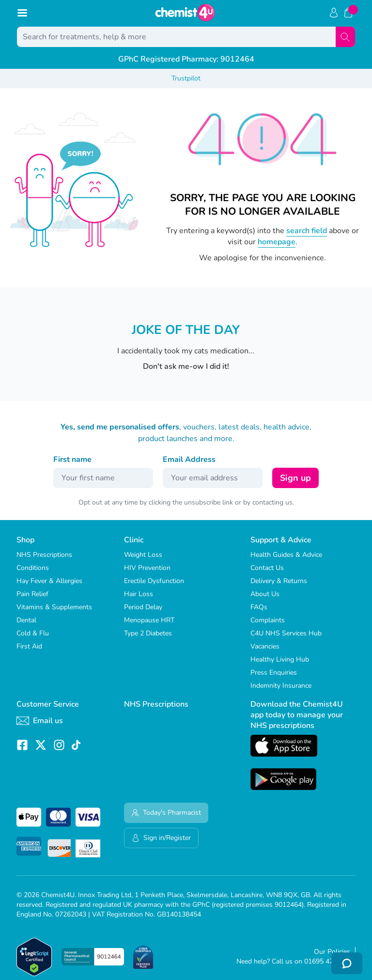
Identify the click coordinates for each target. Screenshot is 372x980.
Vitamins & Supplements (54, 607)
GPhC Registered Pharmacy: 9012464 (186, 59)
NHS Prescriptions (44, 555)
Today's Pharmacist (166, 813)
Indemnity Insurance (281, 686)
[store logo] (185, 13)
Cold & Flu (33, 633)
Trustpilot (186, 78)
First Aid (29, 646)
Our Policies (332, 952)
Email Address (189, 459)
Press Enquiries (274, 672)
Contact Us (267, 568)
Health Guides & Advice (286, 555)
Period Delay (143, 607)
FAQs (259, 607)
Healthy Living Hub (280, 659)
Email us (40, 721)
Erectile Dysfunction (154, 581)
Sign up (295, 478)
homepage (277, 242)
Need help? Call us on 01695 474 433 (294, 961)
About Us (265, 594)
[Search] (345, 37)
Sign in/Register (161, 838)
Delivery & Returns (279, 581)
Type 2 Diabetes (148, 633)
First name (72, 459)
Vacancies (265, 646)
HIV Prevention (147, 568)
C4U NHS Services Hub (286, 633)
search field (307, 231)
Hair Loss (139, 594)
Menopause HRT (149, 620)
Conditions (33, 568)
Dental (26, 620)
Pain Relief (32, 594)
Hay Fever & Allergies (49, 581)
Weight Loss (143, 555)
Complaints (268, 620)
